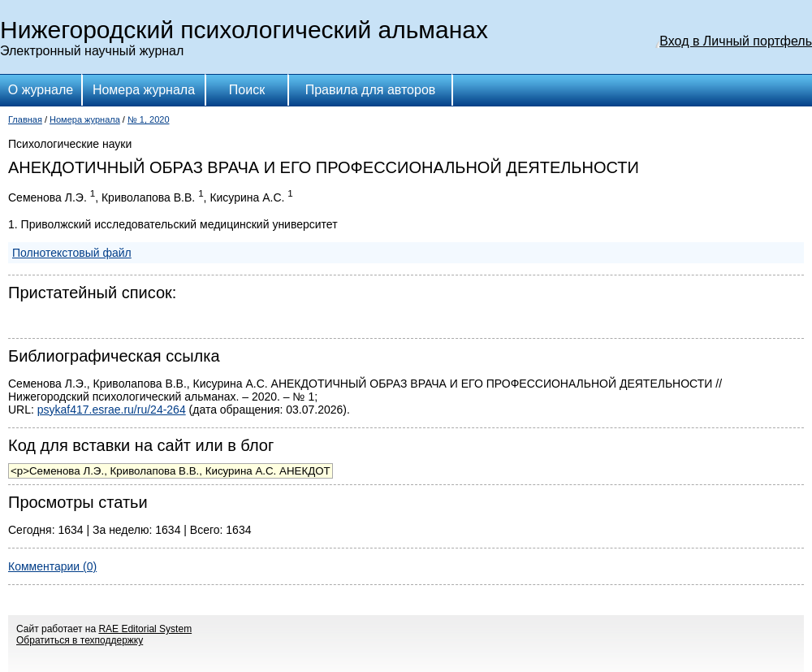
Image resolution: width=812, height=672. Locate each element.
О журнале (41, 90)
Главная (25, 119)
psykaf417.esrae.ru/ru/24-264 (112, 410)
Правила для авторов (371, 90)
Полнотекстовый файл (72, 253)
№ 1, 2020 (149, 119)
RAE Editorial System (145, 629)
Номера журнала (144, 90)
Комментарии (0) (52, 566)
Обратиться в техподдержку (80, 640)
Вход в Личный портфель (736, 41)
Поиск (247, 90)
